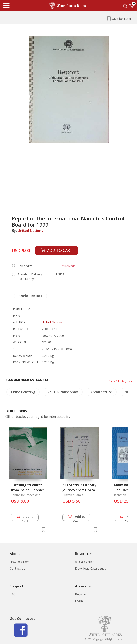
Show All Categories (120, 381)
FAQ (13, 594)
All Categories (85, 562)
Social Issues (30, 296)
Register (81, 594)
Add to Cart (25, 518)
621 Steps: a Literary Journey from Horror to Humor (79, 490)
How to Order (19, 562)
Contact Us (17, 568)
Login (79, 601)
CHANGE (68, 266)
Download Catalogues (91, 568)
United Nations (30, 231)
